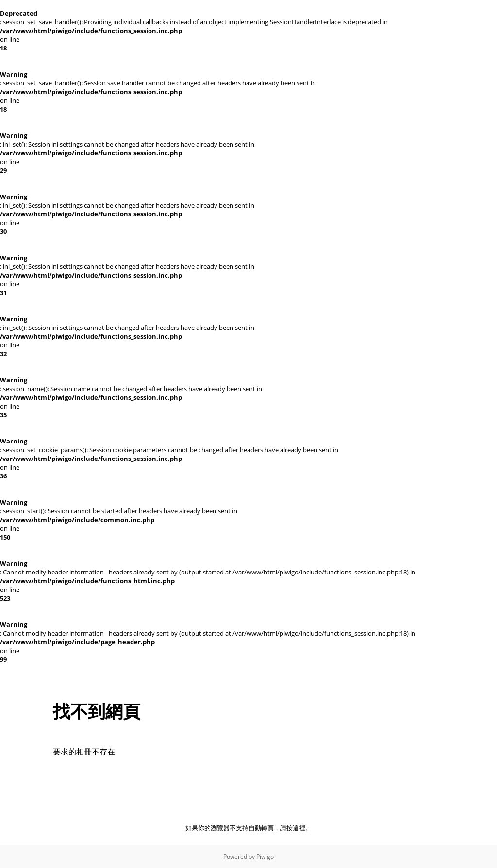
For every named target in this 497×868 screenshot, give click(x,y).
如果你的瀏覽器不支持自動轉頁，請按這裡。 (248, 828)
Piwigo (265, 857)
